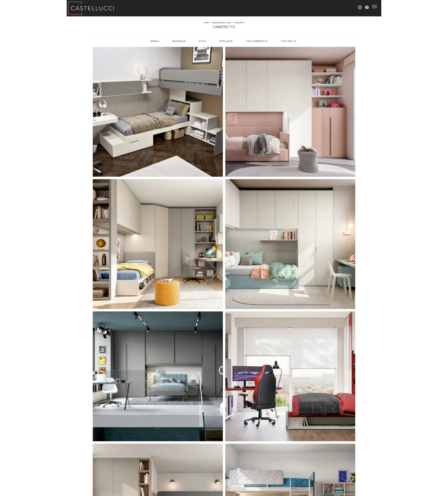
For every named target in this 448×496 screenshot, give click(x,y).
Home (206, 23)
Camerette (239, 23)
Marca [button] (154, 43)
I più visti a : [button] (290, 43)
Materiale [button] (179, 43)
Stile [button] (202, 43)
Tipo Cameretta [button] (257, 43)
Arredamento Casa (221, 23)
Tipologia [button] (226, 43)
